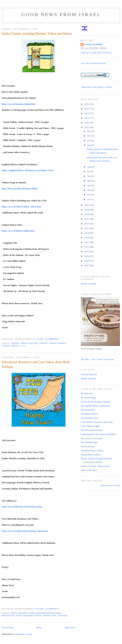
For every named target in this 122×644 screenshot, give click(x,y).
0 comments (52, 339)
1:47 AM (40, 339)
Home (39, 627)
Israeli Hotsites (88, 410)
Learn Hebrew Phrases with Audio (97, 422)
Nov (90, 136)
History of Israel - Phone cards (95, 466)
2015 (87, 228)
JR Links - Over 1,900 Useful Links (98, 359)
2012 (87, 242)
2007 (87, 265)
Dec (89, 131)
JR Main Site (87, 393)
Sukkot (44, 343)
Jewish (15, 343)
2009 (87, 256)
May (90, 181)
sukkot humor (58, 343)
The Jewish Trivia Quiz (92, 438)
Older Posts (70, 627)
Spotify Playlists (88, 378)
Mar (89, 190)
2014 (87, 233)
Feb (89, 195)
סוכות (23, 346)
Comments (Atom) (24, 634)
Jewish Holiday (29, 343)
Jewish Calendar (88, 284)
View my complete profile (96, 53)
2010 (87, 251)
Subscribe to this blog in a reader (97, 87)
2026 (87, 104)
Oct (89, 140)
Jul (89, 171)
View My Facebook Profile (93, 63)
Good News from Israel (61, 15)
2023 (87, 118)
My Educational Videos (92, 430)
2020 (87, 205)
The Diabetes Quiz (89, 418)
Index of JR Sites (89, 470)
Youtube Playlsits (89, 374)
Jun (89, 176)
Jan (89, 199)
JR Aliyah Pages (88, 398)
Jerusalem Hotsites (90, 414)
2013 (87, 238)
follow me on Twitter (110, 485)
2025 (87, 109)
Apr (89, 185)
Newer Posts (8, 627)
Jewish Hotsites (88, 446)
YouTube (63, 616)
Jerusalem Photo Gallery (92, 450)
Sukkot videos (10, 346)
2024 (87, 113)
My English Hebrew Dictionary (95, 406)
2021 (87, 127)
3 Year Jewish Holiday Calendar (96, 402)
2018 (87, 214)
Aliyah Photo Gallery (91, 455)
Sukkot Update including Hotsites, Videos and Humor (37, 34)
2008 (87, 261)
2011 (87, 247)
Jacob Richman (93, 45)
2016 (87, 224)
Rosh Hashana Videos (29, 616)
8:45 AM (40, 609)
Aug (90, 167)
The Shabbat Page (89, 442)
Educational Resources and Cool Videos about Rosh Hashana (36, 364)
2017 (87, 219)
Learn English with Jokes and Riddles (98, 434)
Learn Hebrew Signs (90, 426)
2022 (87, 123)
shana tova (50, 616)
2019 (87, 210)
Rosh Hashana (19, 613)
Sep (89, 145)
